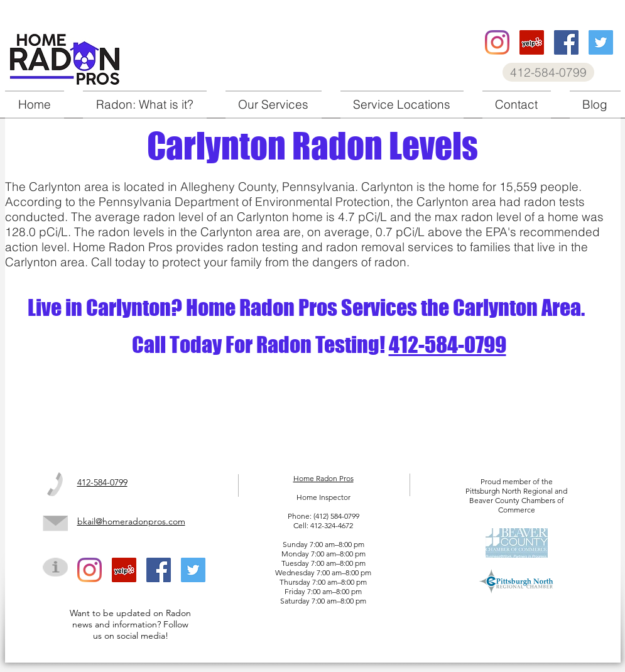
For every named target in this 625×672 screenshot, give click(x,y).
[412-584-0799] (548, 72)
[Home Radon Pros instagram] (497, 42)
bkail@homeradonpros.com (131, 521)
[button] (274, 105)
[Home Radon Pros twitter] (601, 42)
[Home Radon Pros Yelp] (532, 42)
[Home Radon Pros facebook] (566, 42)
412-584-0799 (448, 344)
